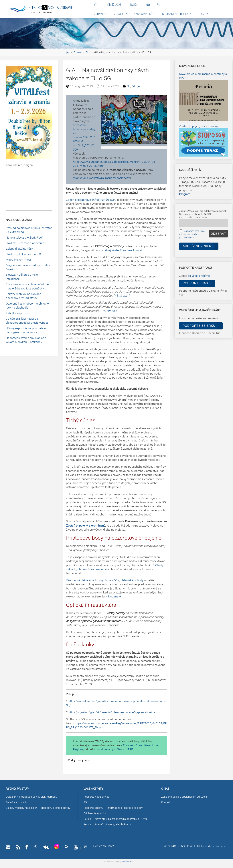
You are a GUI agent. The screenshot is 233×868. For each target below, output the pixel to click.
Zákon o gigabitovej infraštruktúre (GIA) (91, 200)
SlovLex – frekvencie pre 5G (23, 254)
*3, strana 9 (113, 596)
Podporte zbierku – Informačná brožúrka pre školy (115, 808)
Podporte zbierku (199, 326)
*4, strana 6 (110, 311)
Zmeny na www (108, 850)
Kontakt (166, 802)
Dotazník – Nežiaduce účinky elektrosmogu (33, 797)
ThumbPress (128, 866)
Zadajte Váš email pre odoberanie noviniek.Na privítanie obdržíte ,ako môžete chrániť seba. (203, 214)
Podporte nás (195, 283)
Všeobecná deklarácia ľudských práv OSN (93, 580)
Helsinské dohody (132, 580)
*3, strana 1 (122, 296)
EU (87, 52)
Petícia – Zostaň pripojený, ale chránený (109, 828)
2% (85, 802)
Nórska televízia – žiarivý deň (25, 238)
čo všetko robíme (199, 276)
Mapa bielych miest (18, 260)
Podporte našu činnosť (98, 797)
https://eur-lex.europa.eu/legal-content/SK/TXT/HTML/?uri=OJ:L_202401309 (84, 137)
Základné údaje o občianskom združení (186, 797)
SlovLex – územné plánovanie (25, 243)
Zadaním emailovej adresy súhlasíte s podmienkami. (192, 234)
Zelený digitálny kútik (19, 249)
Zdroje (77, 52)
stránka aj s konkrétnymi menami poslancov (101, 178)
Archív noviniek (197, 246)
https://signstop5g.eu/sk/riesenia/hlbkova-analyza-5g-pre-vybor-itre (112, 712)
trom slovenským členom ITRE (113, 749)
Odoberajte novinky (96, 813)
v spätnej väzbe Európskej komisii (121, 250)
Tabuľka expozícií (17, 313)
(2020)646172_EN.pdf (89, 727)
